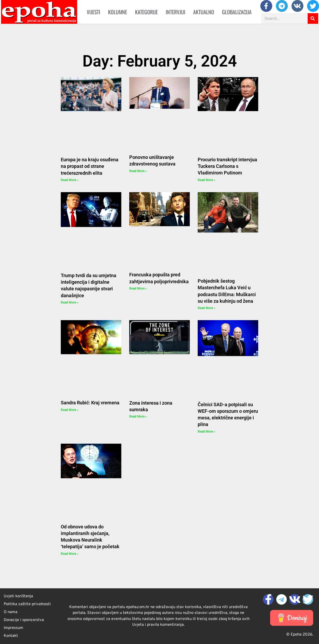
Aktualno (204, 12)
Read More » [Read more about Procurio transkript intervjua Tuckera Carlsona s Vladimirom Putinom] (207, 180)
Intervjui (175, 12)
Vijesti (93, 12)
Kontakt (11, 636)
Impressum (13, 628)
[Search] (313, 18)
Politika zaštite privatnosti (27, 604)
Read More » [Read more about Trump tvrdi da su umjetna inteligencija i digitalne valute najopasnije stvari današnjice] (70, 302)
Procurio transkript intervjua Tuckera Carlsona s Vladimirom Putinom (227, 166)
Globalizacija (237, 12)
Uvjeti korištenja (18, 596)
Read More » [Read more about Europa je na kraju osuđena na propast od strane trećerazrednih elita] (70, 180)
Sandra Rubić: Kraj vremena (90, 403)
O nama (11, 612)
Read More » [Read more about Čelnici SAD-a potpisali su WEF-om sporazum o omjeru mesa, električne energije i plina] (207, 432)
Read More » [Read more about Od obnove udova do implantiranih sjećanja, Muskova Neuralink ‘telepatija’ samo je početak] (70, 554)
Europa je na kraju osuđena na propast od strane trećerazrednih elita (90, 166)
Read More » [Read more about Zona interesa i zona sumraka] (138, 416)
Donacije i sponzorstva (24, 620)
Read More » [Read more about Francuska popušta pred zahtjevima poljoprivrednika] (138, 288)
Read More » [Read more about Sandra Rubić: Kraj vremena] (70, 410)
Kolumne (118, 12)
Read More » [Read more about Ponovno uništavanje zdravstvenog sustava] (138, 171)
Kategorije (146, 12)
